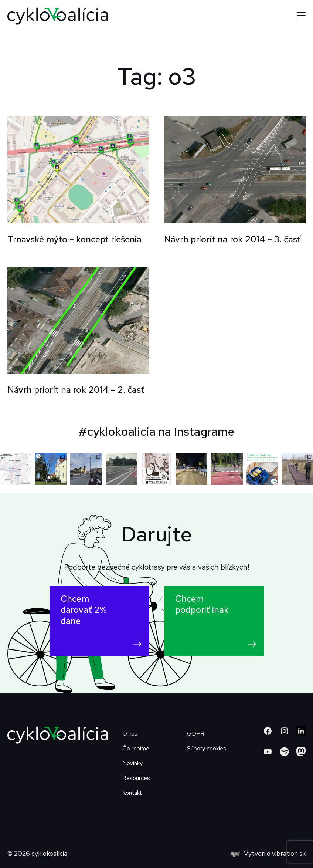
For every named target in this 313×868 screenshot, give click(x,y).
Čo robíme (136, 748)
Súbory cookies (207, 748)
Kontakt (132, 793)
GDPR (196, 734)
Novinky (132, 763)
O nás (130, 734)
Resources (136, 778)
